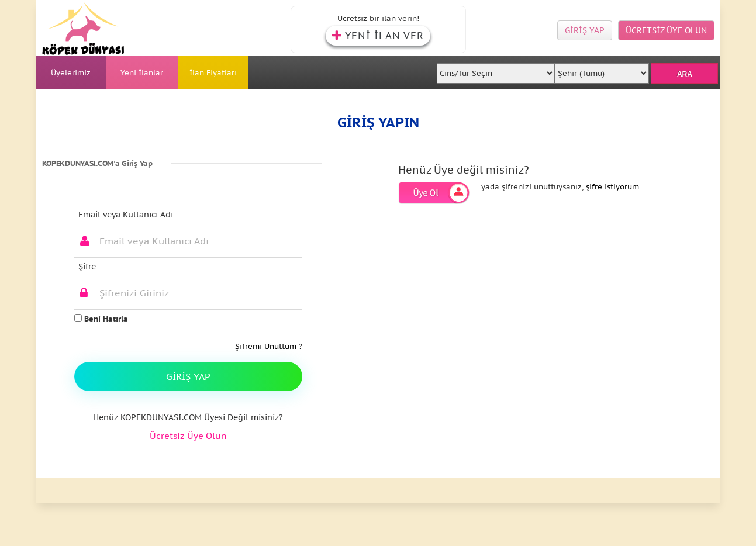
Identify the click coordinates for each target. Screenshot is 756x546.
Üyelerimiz (71, 73)
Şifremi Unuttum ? (269, 346)
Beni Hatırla (101, 319)
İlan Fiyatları (213, 73)
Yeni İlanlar (142, 73)
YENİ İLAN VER (378, 36)
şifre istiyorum (612, 187)
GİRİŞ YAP (585, 30)
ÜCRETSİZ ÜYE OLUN (666, 30)
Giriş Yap (188, 376)
